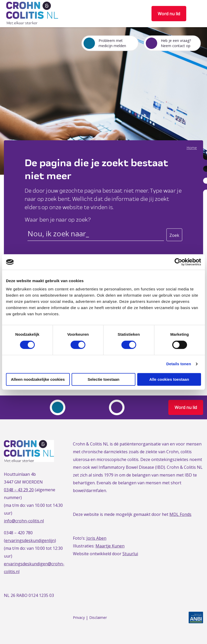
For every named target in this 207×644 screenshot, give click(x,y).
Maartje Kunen (110, 546)
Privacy (79, 618)
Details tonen (179, 364)
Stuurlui (130, 554)
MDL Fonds (180, 514)
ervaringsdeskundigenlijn (30, 540)
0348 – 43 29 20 (19, 490)
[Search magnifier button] (174, 235)
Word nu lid (169, 14)
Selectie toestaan (104, 379)
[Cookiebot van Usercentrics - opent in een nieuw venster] (178, 262)
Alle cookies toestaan (169, 379)
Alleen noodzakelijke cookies (38, 379)
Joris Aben (96, 538)
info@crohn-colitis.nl (24, 521)
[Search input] (96, 235)
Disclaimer (98, 618)
